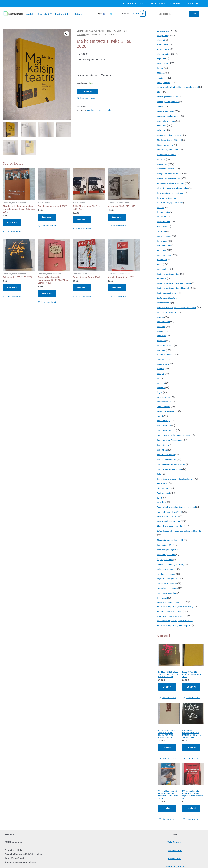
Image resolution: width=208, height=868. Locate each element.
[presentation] (50, 14)
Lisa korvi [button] (12, 223)
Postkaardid (63, 14)
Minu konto (194, 4)
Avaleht (30, 14)
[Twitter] (111, 14)
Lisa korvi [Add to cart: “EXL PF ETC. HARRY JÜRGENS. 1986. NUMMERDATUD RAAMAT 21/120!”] (167, 756)
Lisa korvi (87, 91)
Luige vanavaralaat (134, 4)
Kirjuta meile (158, 4)
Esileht (80, 31)
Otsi (194, 14)
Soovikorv (176, 4)
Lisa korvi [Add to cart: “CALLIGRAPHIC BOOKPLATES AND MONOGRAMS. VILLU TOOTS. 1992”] (191, 756)
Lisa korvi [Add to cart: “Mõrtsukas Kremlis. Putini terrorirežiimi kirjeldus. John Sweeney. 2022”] (191, 818)
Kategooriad (105, 31)
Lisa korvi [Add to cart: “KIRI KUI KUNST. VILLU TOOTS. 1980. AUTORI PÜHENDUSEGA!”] (167, 695)
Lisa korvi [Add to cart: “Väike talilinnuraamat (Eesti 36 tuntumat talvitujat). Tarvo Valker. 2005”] (167, 818)
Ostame (78, 14)
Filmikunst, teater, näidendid (99, 110)
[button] (67, 34)
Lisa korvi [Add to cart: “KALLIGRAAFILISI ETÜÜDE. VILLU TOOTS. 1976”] (191, 692)
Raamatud (45, 14)
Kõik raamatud (91, 31)
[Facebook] (104, 14)
